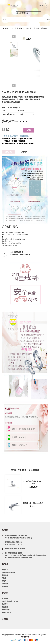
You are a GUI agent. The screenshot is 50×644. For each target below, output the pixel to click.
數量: (17, 122)
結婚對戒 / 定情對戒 (9, 572)
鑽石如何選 (19, 252)
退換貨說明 (6, 610)
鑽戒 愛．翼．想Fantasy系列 (33, 503)
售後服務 (5, 607)
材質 (3, 111)
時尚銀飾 (5, 584)
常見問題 (5, 598)
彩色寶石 (5, 581)
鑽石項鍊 (5, 575)
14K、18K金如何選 (23, 254)
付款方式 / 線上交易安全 (10, 601)
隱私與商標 (25, 637)
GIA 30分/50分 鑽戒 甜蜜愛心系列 (33, 482)
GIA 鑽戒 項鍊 (17, 28)
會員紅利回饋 (6, 612)
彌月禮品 (5, 586)
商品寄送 (5, 604)
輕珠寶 (4, 578)
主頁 (7, 28)
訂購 (29, 130)
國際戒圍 (21, 111)
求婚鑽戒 (5, 570)
